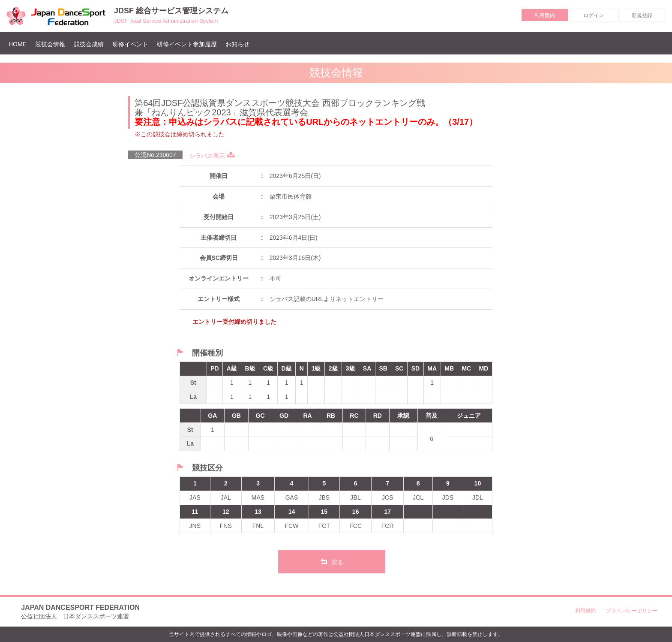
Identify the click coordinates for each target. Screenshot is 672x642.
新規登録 (642, 15)
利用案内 (545, 15)
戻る (332, 561)
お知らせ (237, 44)
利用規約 (585, 611)
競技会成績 (89, 44)
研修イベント (130, 44)
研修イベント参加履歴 (187, 44)
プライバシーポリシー (632, 611)
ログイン (594, 15)
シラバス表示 (212, 156)
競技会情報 (50, 44)
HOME (20, 44)
